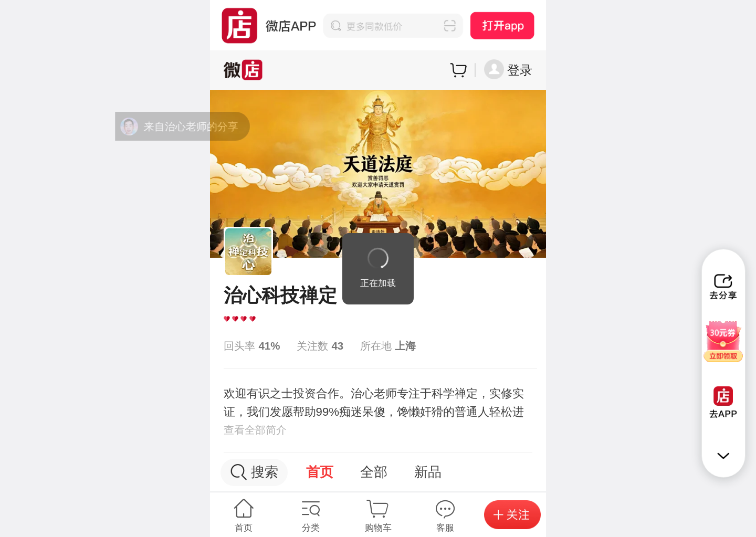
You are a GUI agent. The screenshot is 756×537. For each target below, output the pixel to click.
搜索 (254, 472)
